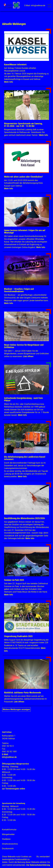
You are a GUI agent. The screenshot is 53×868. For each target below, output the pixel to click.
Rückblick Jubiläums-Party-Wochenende (23, 693)
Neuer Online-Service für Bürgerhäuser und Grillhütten (24, 346)
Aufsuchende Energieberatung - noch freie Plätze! (23, 399)
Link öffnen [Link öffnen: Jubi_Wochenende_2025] (19, 702)
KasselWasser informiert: (16, 64)
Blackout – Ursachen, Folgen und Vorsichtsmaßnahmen (19, 290)
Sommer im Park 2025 (14, 580)
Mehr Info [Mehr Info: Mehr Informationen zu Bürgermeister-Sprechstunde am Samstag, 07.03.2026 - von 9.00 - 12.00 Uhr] (44, 135)
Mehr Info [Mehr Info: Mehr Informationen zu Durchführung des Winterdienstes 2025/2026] (30, 538)
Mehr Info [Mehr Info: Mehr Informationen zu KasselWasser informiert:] (9, 82)
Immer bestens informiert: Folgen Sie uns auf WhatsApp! (25, 232)
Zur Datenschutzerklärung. (38, 865)
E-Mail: (5, 754)
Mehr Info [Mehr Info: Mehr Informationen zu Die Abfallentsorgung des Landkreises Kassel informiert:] (22, 477)
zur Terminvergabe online (14, 789)
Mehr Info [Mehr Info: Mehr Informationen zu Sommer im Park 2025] (9, 595)
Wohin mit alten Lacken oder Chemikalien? (23, 177)
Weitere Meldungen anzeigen (16, 709)
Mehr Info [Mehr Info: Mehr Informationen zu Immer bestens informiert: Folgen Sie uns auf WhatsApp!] (41, 247)
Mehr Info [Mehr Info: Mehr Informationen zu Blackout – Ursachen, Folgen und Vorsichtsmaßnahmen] (9, 303)
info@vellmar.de (9, 757)
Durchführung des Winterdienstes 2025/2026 (24, 518)
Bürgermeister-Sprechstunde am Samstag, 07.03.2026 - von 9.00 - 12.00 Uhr (23, 125)
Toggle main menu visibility (50, 5)
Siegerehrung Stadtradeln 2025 (18, 636)
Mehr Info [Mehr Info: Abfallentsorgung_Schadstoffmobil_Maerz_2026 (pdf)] (9, 189)
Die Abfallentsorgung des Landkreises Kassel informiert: (25, 458)
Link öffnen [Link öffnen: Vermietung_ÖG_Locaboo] (28, 356)
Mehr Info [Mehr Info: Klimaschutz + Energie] (22, 415)
